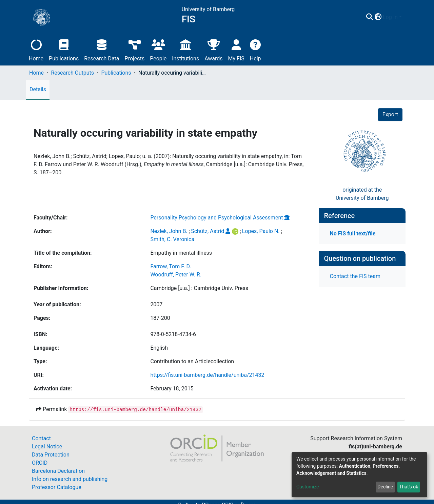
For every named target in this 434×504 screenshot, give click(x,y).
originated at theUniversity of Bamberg (362, 194)
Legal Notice (47, 447)
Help (255, 49)
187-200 (160, 318)
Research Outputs (72, 73)
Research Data (102, 49)
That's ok (409, 487)
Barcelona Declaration (58, 471)
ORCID (40, 463)
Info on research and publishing (70, 479)
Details (38, 89)
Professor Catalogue (57, 487)
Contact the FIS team (355, 276)
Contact (41, 438)
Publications (64, 49)
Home (36, 49)
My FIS (236, 49)
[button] (378, 17)
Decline (385, 487)
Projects (135, 49)
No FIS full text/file (353, 234)
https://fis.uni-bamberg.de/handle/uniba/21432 (207, 375)
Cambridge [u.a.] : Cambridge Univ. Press (199, 288)
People (158, 49)
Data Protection (51, 455)
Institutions (185, 49)
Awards (213, 49)
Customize (308, 487)
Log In (390, 17)
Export (390, 114)
